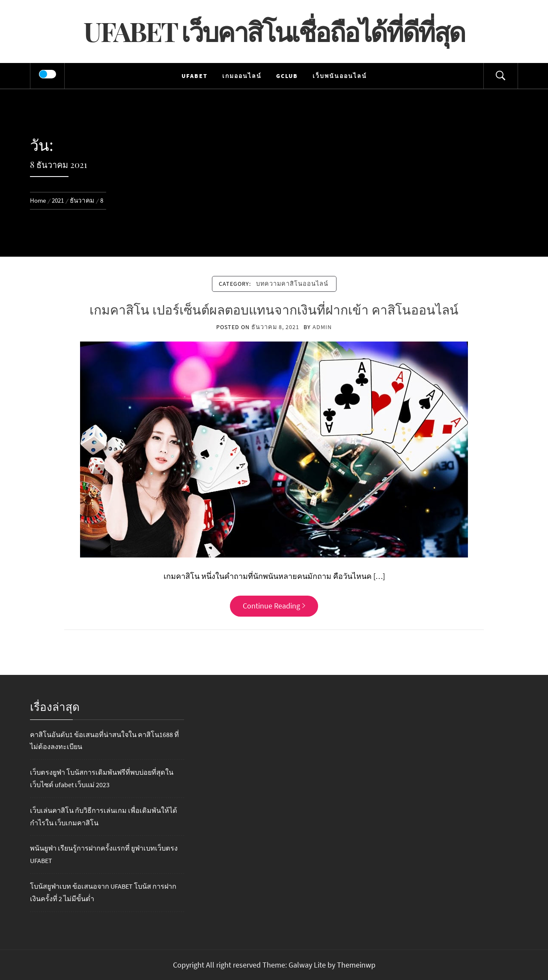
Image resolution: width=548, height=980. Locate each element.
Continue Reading (274, 606)
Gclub (287, 76)
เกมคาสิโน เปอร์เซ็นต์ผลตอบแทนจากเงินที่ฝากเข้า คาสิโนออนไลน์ (274, 309)
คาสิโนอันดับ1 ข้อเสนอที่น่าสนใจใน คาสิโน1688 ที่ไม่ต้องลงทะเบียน (104, 741)
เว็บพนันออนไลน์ (340, 76)
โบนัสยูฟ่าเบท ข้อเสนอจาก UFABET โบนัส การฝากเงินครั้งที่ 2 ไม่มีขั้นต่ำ (103, 892)
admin (322, 327)
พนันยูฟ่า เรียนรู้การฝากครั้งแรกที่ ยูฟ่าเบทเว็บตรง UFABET (104, 854)
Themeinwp (356, 965)
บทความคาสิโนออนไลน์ (292, 284)
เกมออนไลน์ (242, 76)
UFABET (195, 76)
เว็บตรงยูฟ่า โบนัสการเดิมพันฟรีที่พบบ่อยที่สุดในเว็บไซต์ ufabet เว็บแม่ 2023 (102, 778)
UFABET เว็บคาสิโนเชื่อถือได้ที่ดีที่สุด (274, 31)
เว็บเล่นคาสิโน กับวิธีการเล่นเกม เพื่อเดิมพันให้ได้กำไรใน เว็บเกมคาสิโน (104, 817)
